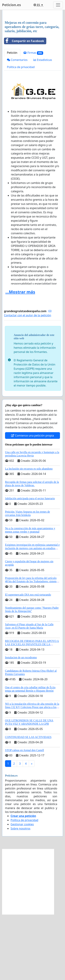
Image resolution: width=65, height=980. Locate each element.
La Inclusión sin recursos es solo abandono (29, 534)
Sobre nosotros (20, 894)
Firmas (33, 118)
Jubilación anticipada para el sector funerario (30, 564)
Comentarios (17, 125)
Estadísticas (43, 125)
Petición (12, 118)
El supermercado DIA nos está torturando (28, 660)
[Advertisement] (32, 48)
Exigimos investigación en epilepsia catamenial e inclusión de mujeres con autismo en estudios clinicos (32, 614)
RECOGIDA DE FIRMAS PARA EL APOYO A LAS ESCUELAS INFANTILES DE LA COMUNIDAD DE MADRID (32, 710)
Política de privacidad (21, 133)
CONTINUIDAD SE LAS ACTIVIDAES (28, 803)
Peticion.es (11, 5)
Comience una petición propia (32, 501)
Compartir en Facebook (24, 107)
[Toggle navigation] (58, 5)
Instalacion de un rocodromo (21, 723)
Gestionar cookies (22, 890)
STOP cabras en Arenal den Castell (24, 816)
